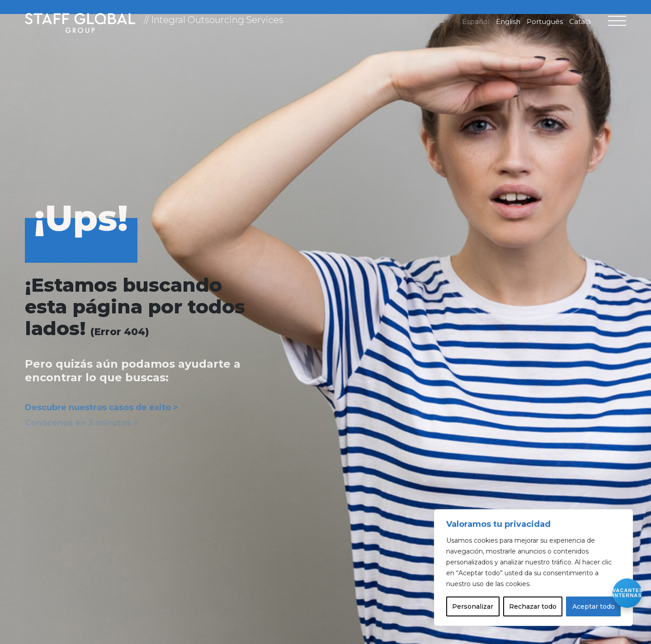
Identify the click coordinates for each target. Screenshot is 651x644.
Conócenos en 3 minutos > (82, 423)
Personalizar (473, 606)
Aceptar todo (594, 606)
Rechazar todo (533, 606)
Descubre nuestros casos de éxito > (101, 407)
